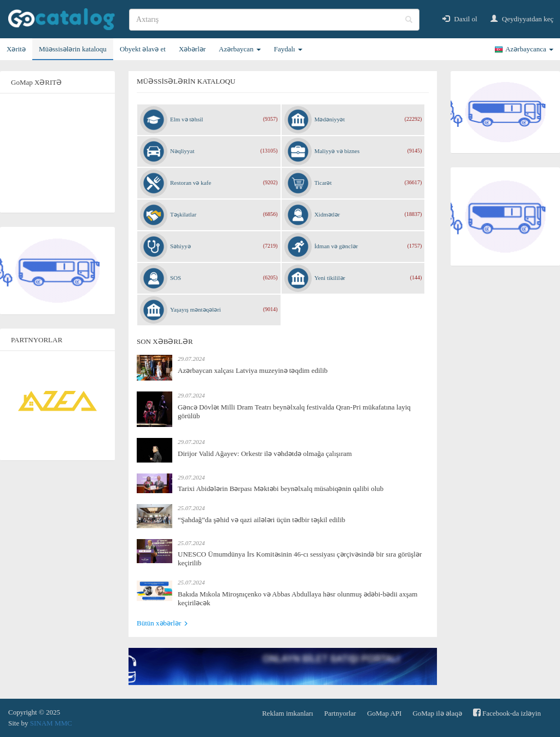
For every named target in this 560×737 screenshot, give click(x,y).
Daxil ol (460, 19)
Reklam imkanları (288, 713)
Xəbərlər (192, 49)
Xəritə (16, 49)
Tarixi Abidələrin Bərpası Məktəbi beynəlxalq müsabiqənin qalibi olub (281, 489)
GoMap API (384, 713)
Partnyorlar (340, 713)
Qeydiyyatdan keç (522, 19)
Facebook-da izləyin (507, 713)
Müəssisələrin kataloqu (73, 49)
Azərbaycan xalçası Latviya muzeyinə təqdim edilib (253, 370)
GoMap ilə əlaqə (437, 713)
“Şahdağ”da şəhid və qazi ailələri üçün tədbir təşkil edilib (261, 520)
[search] (274, 20)
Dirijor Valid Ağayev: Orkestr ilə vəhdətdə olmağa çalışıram (265, 454)
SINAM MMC (51, 723)
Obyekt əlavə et (143, 49)
